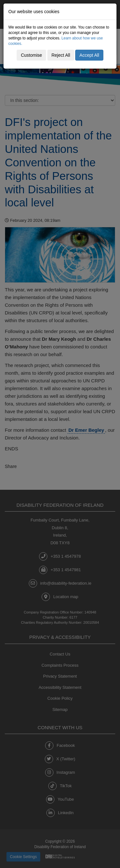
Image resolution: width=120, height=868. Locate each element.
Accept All (89, 55)
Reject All (61, 55)
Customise (31, 55)
